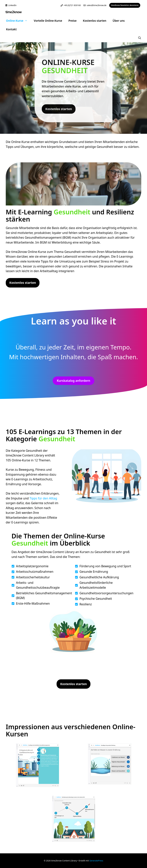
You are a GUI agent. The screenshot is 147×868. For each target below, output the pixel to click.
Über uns (119, 21)
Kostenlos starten (95, 21)
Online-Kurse (18, 21)
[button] (140, 38)
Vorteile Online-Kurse (48, 21)
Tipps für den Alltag (43, 498)
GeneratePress (96, 861)
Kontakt (11, 29)
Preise (73, 21)
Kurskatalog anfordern (73, 381)
